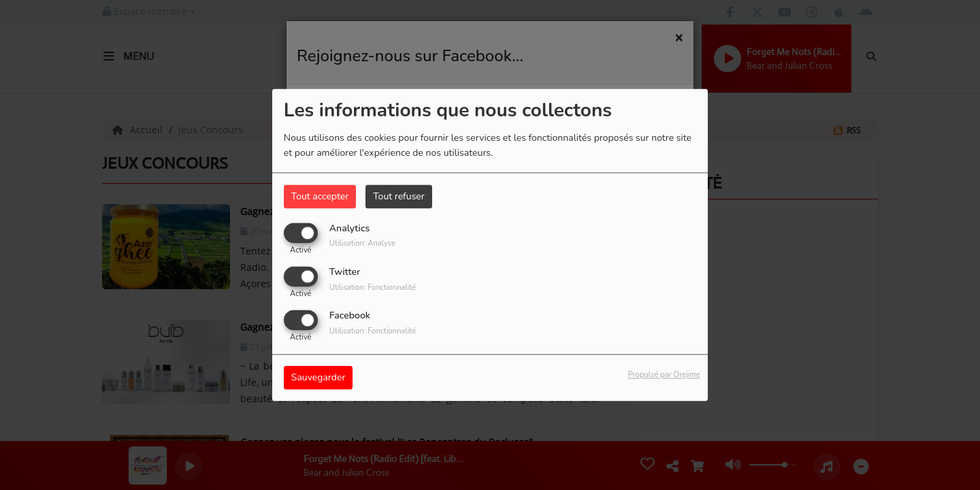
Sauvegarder (318, 378)
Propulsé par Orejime (664, 375)
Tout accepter (320, 196)
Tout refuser (399, 196)
